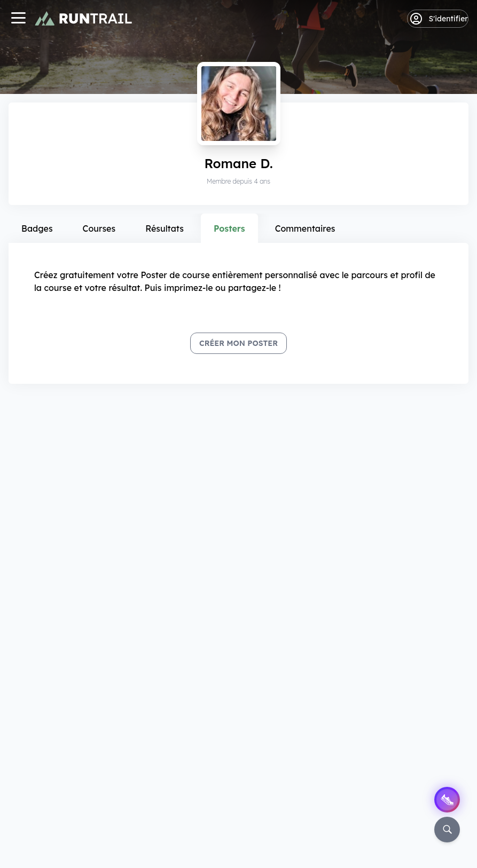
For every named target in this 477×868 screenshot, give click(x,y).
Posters (229, 228)
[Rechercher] (447, 830)
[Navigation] (18, 19)
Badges (37, 228)
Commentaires (305, 228)
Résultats (165, 228)
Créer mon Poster (238, 343)
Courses (99, 228)
